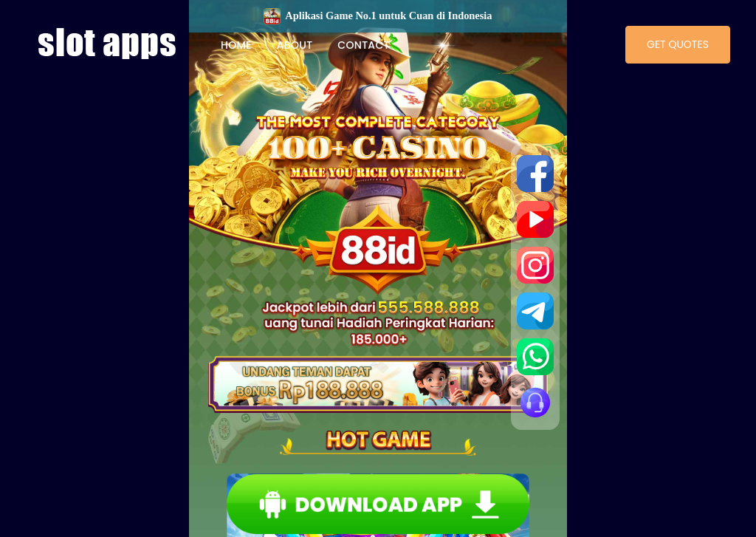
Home (236, 45)
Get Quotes (678, 44)
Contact (363, 45)
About (295, 45)
